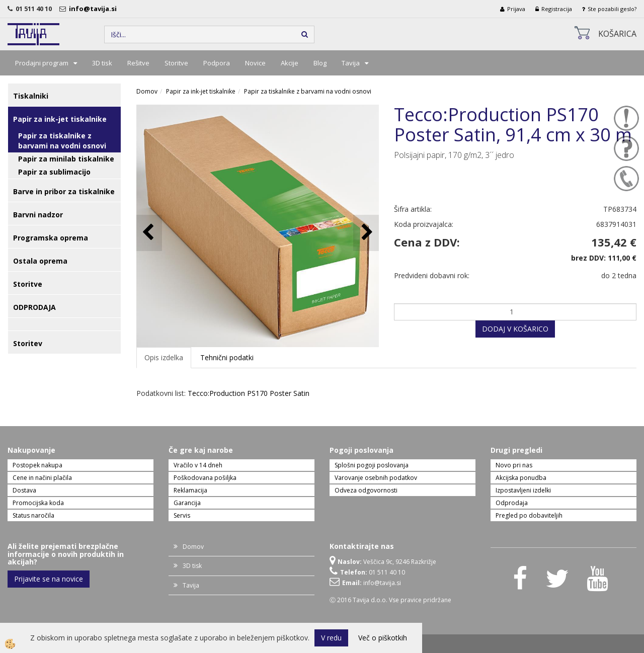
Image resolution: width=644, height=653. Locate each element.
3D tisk (102, 63)
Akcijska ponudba (521, 478)
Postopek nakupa (37, 465)
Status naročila (33, 515)
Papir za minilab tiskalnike (66, 159)
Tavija (351, 63)
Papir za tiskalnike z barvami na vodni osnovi (62, 141)
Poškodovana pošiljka (205, 478)
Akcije (290, 63)
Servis (182, 515)
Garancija (187, 503)
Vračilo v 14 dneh (198, 465)
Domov (147, 91)
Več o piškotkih (383, 638)
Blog (320, 63)
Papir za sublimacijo (54, 172)
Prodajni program (42, 63)
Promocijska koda (38, 503)
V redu (331, 638)
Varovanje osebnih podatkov (376, 478)
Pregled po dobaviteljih (529, 515)
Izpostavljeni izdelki (523, 490)
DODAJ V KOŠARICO (515, 329)
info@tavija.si (94, 9)
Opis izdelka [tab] (164, 357)
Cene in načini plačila (42, 478)
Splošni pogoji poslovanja (372, 465)
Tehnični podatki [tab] (227, 357)
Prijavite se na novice (49, 579)
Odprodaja (512, 503)
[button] (366, 233)
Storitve (176, 63)
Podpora (217, 63)
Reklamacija (190, 490)
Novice (255, 63)
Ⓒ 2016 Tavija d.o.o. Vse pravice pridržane (390, 600)
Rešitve (138, 63)
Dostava (24, 490)
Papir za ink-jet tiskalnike (201, 91)
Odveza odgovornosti (366, 490)
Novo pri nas (514, 465)
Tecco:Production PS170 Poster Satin (249, 393)
